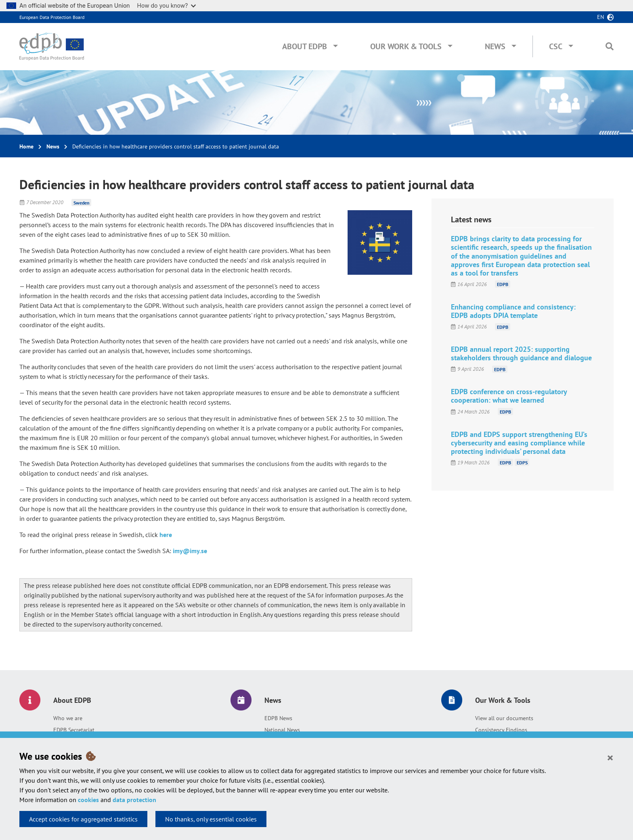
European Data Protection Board (52, 17)
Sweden (82, 202)
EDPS (522, 463)
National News (282, 730)
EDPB (503, 284)
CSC (556, 46)
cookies (88, 800)
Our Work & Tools (406, 46)
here (166, 535)
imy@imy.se (190, 551)
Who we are (68, 718)
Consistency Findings (501, 730)
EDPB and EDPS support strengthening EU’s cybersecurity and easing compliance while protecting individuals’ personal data (519, 443)
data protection (134, 800)
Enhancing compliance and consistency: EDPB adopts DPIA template (513, 311)
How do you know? (167, 5)
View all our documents (504, 718)
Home (26, 146)
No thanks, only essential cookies (211, 819)
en (601, 17)
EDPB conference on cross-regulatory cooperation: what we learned (509, 396)
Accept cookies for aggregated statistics (83, 819)
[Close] (610, 757)
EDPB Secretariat (74, 730)
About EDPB (305, 46)
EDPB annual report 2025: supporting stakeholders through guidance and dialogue (521, 353)
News (495, 46)
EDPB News (278, 718)
